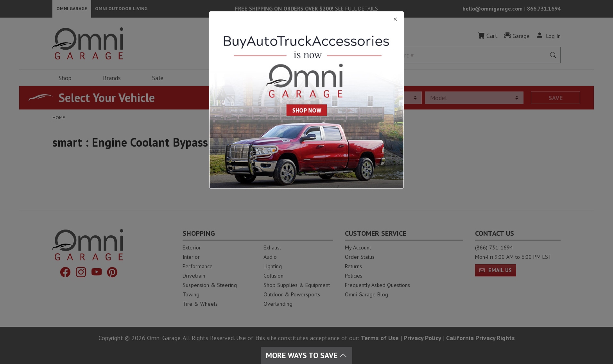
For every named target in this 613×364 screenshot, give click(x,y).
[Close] (306, 19)
